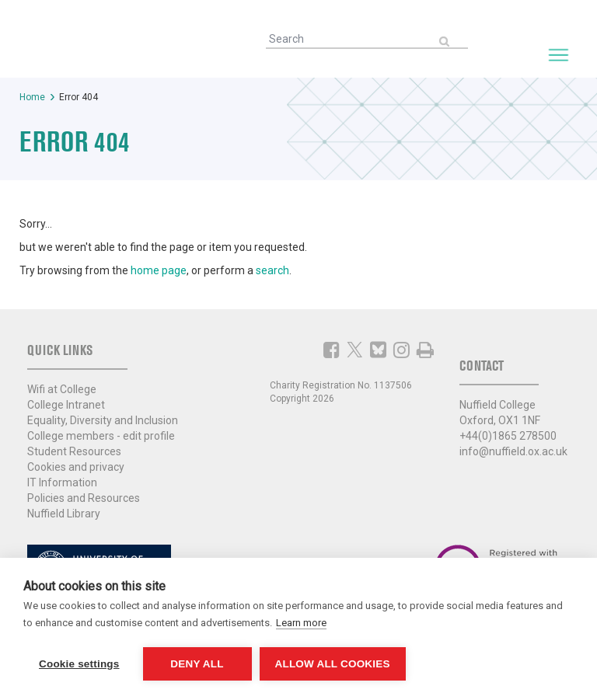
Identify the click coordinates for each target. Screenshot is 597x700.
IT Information (62, 482)
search (272, 270)
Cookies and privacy (76, 467)
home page (159, 270)
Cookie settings (79, 664)
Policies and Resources (84, 498)
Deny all (197, 664)
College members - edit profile (101, 436)
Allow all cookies (333, 664)
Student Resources (74, 451)
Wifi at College (62, 389)
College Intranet (66, 405)
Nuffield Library (64, 514)
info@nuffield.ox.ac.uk (513, 451)
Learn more (301, 623)
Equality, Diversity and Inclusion (103, 420)
